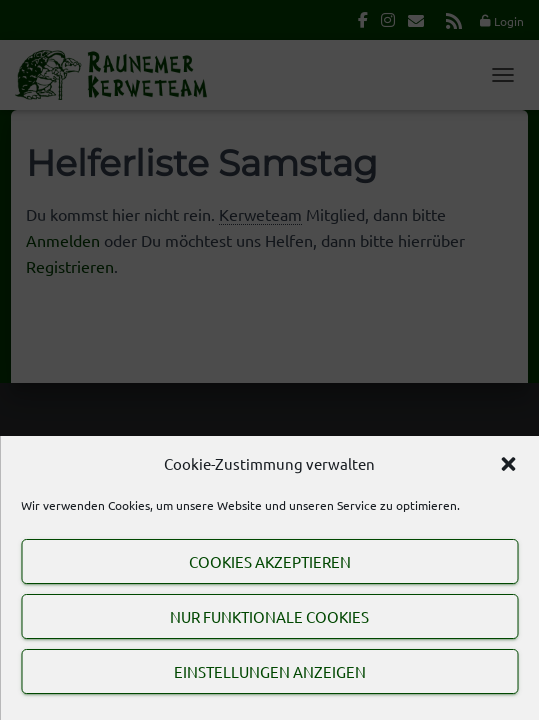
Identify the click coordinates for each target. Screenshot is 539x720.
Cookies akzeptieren (270, 561)
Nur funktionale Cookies (269, 616)
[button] (508, 464)
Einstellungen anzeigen (270, 671)
